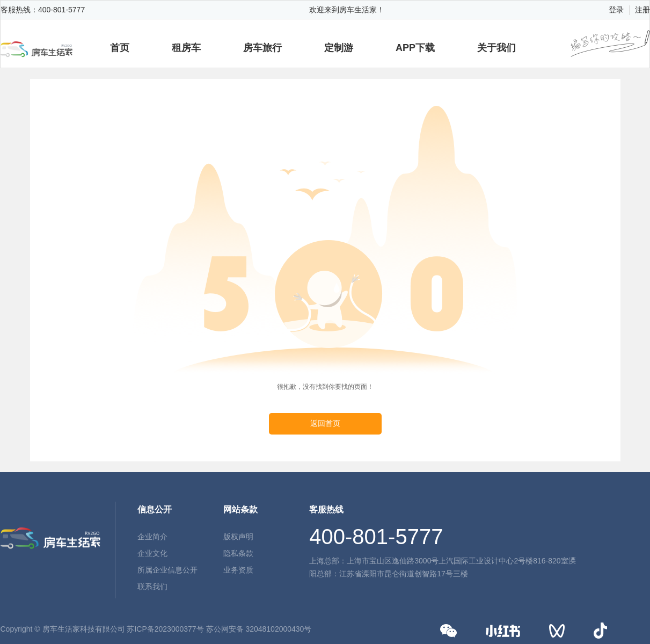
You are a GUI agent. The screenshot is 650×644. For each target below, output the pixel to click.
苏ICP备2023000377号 (165, 629)
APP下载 (415, 48)
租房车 (186, 48)
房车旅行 (262, 48)
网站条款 (240, 509)
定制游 (339, 48)
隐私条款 (238, 553)
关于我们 (496, 48)
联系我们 (152, 587)
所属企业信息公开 (167, 570)
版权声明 (238, 537)
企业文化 (152, 553)
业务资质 (238, 570)
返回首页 (325, 424)
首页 (120, 48)
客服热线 (326, 509)
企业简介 (152, 537)
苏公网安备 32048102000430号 (259, 629)
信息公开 (155, 509)
